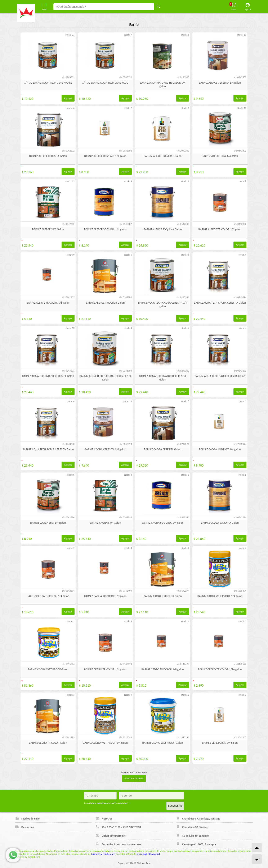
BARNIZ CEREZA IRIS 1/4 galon (220, 743)
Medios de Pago (27, 818)
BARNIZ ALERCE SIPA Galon (48, 229)
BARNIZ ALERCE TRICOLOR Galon (105, 303)
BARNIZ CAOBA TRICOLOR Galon (163, 596)
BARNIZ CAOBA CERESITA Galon (163, 449)
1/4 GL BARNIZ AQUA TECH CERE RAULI (105, 83)
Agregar (68, 98)
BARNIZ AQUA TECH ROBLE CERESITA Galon (48, 449)
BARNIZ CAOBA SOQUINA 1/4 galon (163, 523)
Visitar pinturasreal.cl (111, 835)
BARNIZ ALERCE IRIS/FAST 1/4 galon (105, 156)
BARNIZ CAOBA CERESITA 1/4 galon (105, 449)
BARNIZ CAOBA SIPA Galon (105, 523)
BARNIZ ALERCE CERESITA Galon (48, 156)
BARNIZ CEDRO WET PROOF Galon (163, 743)
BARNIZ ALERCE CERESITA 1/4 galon (220, 83)
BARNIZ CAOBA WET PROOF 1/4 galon (220, 596)
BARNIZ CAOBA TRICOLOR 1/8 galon (105, 596)
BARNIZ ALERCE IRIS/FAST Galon (163, 156)
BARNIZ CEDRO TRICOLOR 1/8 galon (162, 669)
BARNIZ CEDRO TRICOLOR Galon (48, 743)
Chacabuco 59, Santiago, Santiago (198, 818)
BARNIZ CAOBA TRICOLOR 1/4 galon (48, 596)
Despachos (24, 827)
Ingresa (248, 7)
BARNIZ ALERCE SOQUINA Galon (163, 229)
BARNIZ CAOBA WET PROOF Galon (48, 669)
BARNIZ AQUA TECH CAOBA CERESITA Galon (220, 303)
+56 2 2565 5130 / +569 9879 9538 (118, 827)
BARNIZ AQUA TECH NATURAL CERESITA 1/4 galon (105, 378)
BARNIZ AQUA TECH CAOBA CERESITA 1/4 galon (162, 304)
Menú (44, 7)
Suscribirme (175, 806)
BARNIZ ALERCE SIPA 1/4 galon (220, 156)
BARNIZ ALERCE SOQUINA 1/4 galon (105, 229)
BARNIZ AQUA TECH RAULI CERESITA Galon (220, 376)
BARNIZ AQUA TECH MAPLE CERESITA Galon (48, 376)
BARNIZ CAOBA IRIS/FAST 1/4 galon (220, 449)
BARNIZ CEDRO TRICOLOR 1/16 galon (220, 669)
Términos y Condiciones (103, 854)
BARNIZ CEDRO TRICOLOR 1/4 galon (105, 669)
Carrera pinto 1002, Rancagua (196, 844)
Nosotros (104, 818)
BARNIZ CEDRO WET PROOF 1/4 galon (105, 743)
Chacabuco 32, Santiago (193, 827)
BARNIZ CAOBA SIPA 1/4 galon (48, 523)
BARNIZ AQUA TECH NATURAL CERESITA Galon (163, 378)
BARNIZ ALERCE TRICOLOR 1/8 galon (48, 303)
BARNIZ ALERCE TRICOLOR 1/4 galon (220, 229)
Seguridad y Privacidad (148, 854)
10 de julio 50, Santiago (192, 835)
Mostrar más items (134, 778)
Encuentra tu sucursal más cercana (118, 844)
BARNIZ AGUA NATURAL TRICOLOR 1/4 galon (163, 84)
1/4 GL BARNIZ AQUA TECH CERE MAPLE (48, 83)
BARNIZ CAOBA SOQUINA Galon (220, 523)
